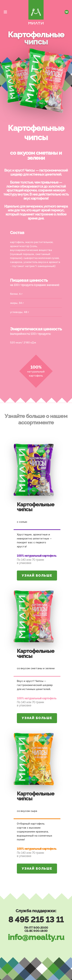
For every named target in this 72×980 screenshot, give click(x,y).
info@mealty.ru (36, 937)
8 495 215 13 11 (36, 920)
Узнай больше (37, 576)
